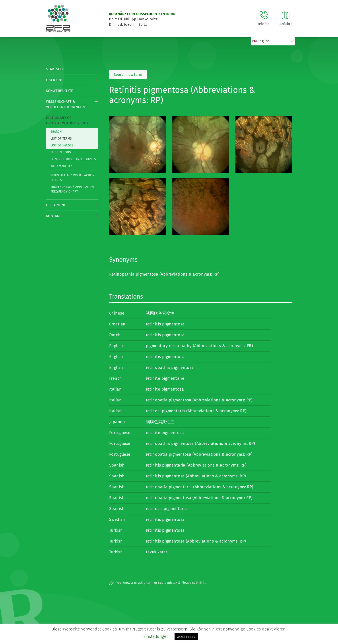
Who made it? (61, 166)
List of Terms (61, 139)
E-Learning (56, 205)
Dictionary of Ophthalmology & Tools (68, 120)
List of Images (62, 145)
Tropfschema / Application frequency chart (72, 189)
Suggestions (61, 152)
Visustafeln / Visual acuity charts (72, 178)
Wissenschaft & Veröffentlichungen (65, 104)
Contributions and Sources (73, 159)
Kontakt (53, 216)
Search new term (128, 75)
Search (56, 132)
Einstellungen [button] (156, 636)
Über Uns (55, 80)
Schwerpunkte (60, 91)
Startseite (56, 69)
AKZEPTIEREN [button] (186, 637)
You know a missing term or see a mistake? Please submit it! (158, 583)
